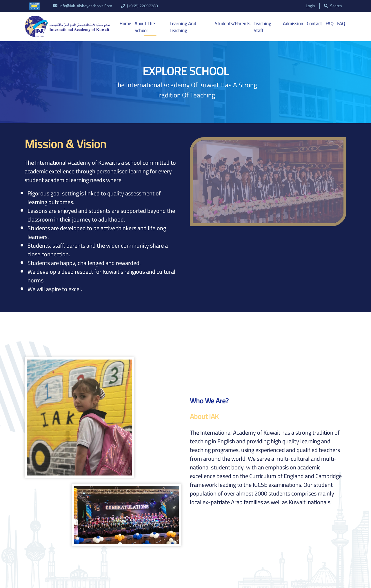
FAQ (330, 23)
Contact (314, 23)
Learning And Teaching (183, 27)
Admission (293, 23)
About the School (145, 27)
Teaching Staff (262, 27)
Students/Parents (232, 23)
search (333, 6)
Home (125, 23)
